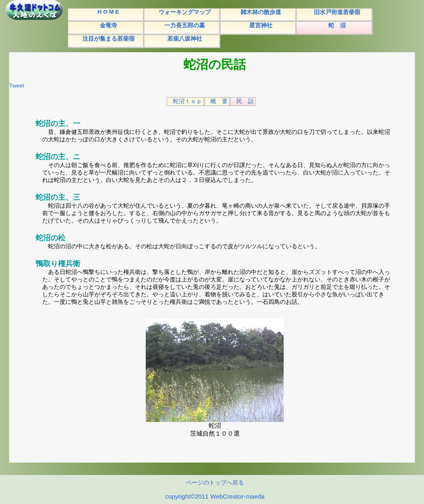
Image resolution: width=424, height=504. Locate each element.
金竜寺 (108, 25)
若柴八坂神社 (185, 39)
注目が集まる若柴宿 (108, 39)
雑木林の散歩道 (261, 12)
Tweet (17, 86)
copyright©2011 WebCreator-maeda (215, 496)
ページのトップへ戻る (215, 483)
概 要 (219, 101)
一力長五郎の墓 (185, 25)
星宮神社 (261, 25)
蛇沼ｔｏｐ (188, 101)
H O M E (108, 12)
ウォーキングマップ (185, 12)
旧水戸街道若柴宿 (337, 12)
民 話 (245, 101)
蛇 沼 (337, 25)
